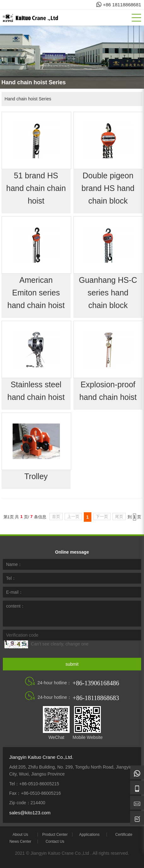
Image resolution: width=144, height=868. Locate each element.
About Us (20, 835)
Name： (14, 564)
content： (15, 606)
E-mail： (14, 592)
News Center (20, 841)
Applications (89, 835)
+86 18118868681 (119, 5)
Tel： (11, 578)
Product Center (55, 835)
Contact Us (55, 841)
